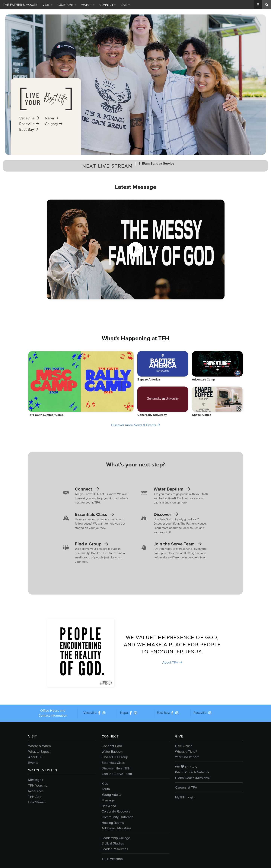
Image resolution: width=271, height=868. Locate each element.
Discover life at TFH (116, 768)
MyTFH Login (185, 797)
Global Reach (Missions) (192, 778)
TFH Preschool (113, 859)
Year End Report (187, 757)
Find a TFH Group (115, 757)
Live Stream (37, 802)
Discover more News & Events (136, 425)
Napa (52, 135)
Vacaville (29, 135)
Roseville (29, 140)
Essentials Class (113, 763)
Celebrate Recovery (116, 811)
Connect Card (112, 746)
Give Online (184, 746)
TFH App (35, 797)
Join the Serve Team (117, 774)
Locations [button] (67, 5)
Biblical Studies (113, 843)
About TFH (172, 662)
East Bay (29, 146)
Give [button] (125, 5)
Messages (36, 780)
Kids (105, 784)
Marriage (108, 800)
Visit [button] (48, 5)
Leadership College (116, 838)
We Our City (186, 767)
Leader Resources (115, 849)
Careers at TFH (186, 788)
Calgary (54, 140)
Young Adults (111, 795)
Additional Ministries (116, 828)
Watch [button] (88, 5)
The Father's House (20, 5)
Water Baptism (112, 752)
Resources (36, 791)
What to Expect (39, 752)
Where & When (40, 746)
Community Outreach (117, 817)
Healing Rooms (113, 823)
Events (33, 763)
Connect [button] (107, 5)
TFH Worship (38, 785)
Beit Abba (109, 806)
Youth (106, 789)
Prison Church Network (192, 772)
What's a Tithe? (186, 752)
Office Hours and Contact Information (53, 713)
